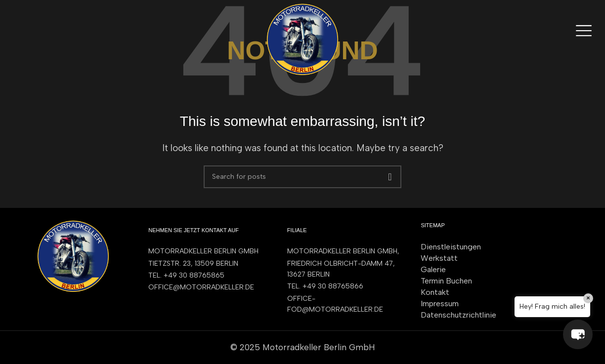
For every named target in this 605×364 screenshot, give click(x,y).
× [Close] (588, 298)
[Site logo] (302, 39)
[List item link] (208, 276)
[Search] (302, 177)
